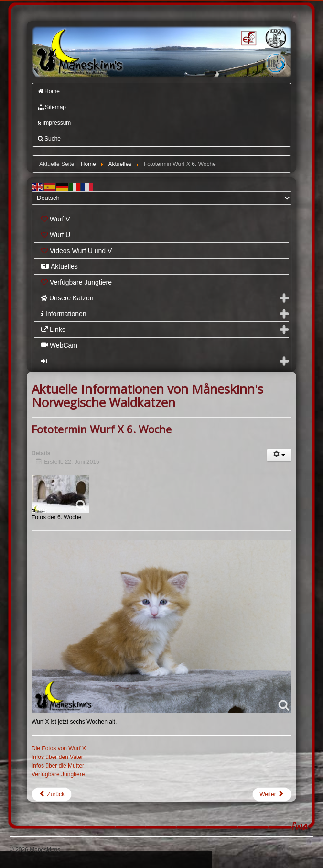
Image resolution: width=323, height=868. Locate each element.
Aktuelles (59, 266)
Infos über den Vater (57, 757)
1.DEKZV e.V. (275, 38)
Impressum (54, 123)
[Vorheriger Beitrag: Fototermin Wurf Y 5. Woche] (52, 794)
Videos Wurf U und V (76, 251)
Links (53, 330)
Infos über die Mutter (58, 766)
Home (49, 91)
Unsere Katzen (67, 298)
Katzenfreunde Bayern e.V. (264, 55)
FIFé (248, 37)
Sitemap (52, 107)
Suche (49, 139)
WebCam (59, 345)
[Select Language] (161, 198)
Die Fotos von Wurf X (59, 748)
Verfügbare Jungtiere (76, 282)
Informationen (64, 314)
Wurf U (56, 235)
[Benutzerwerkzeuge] (279, 455)
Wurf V (56, 219)
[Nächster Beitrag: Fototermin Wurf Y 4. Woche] (272, 794)
